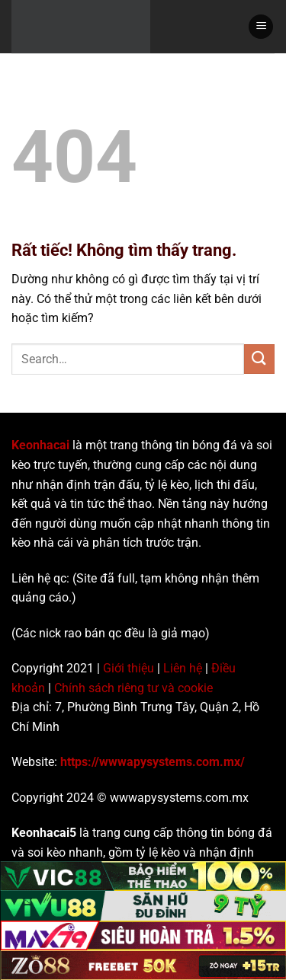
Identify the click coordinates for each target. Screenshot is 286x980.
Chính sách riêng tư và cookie (133, 688)
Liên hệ (183, 668)
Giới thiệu (129, 668)
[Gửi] (259, 359)
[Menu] (261, 27)
